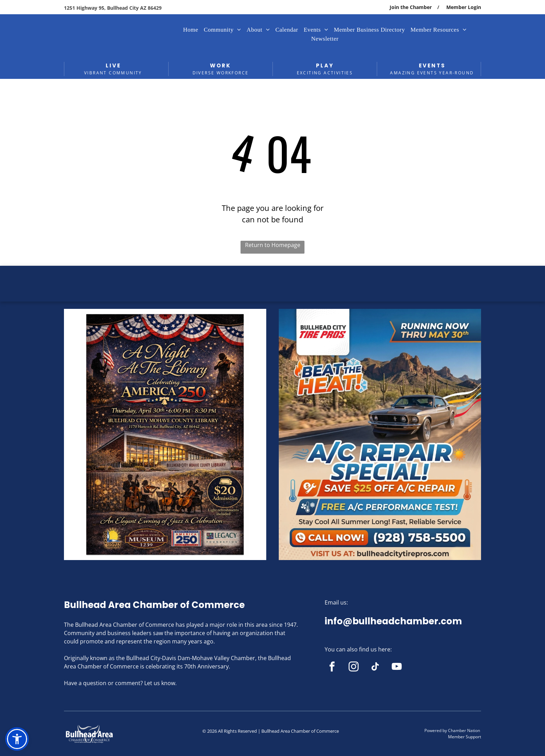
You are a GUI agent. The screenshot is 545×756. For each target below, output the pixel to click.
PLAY (325, 65)
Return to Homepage (273, 245)
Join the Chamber (411, 7)
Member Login (464, 7)
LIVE (113, 65)
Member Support (465, 737)
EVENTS (432, 65)
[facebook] (332, 668)
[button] (17, 739)
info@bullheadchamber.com (393, 621)
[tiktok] (375, 668)
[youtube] (397, 668)
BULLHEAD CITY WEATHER (272, 292)
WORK (221, 65)
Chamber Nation (464, 730)
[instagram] (354, 668)
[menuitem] (191, 30)
